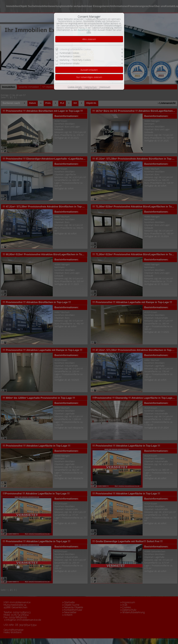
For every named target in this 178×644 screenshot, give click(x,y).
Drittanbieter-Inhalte (70, 63)
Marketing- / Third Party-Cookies (75, 60)
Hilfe (89, 32)
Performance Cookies (70, 56)
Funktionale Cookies (69, 53)
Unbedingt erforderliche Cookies (75, 49)
